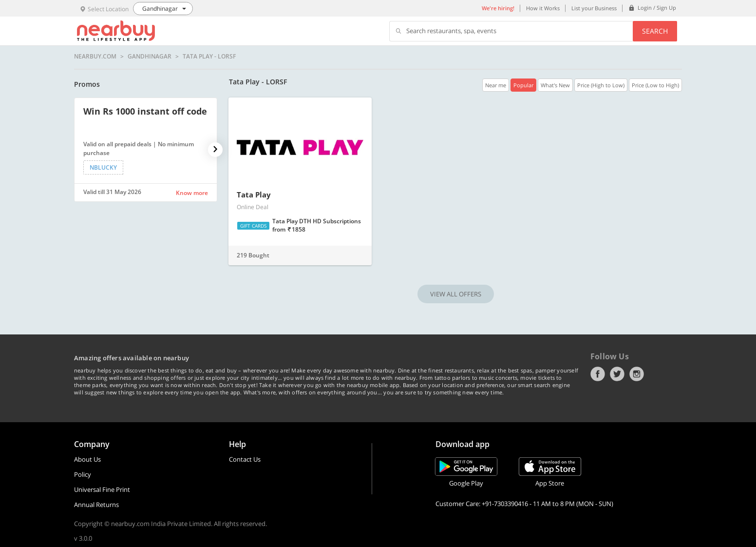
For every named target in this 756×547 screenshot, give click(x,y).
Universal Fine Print (102, 489)
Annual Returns (96, 505)
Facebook (598, 374)
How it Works (543, 8)
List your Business (594, 8)
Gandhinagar (150, 57)
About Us (87, 459)
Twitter (617, 374)
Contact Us (245, 459)
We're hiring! (498, 8)
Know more (192, 193)
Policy (83, 474)
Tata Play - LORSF (209, 57)
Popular (523, 85)
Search (655, 31)
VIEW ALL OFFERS (456, 294)
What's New (555, 85)
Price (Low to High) (655, 85)
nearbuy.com (95, 57)
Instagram (637, 374)
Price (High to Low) (601, 85)
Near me (496, 85)
